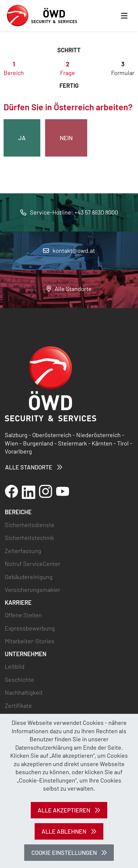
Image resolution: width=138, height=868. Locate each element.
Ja (22, 138)
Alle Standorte (69, 289)
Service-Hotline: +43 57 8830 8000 (69, 212)
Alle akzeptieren (64, 810)
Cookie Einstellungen (64, 852)
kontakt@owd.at (69, 250)
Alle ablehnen (64, 831)
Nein (66, 138)
